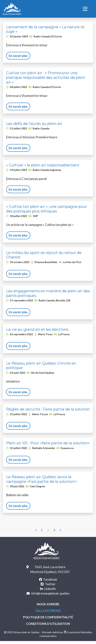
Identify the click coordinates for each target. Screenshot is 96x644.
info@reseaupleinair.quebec (50, 593)
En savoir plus (18, 56)
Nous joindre (48, 604)
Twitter (50, 584)
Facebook (50, 579)
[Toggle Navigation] (87, 9)
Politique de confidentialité (48, 617)
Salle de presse (48, 610)
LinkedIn (50, 589)
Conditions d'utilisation (48, 624)
